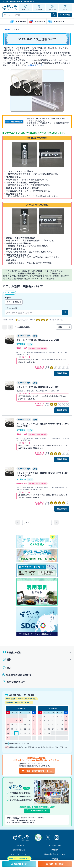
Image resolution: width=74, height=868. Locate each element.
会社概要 (55, 859)
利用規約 (55, 850)
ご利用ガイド (19, 845)
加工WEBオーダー (19, 864)
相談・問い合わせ (55, 864)
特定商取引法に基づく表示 (55, 854)
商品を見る (62, 373)
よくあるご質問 (55, 845)
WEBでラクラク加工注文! (19, 858)
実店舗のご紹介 (19, 850)
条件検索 (65, 15)
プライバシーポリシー (19, 854)
